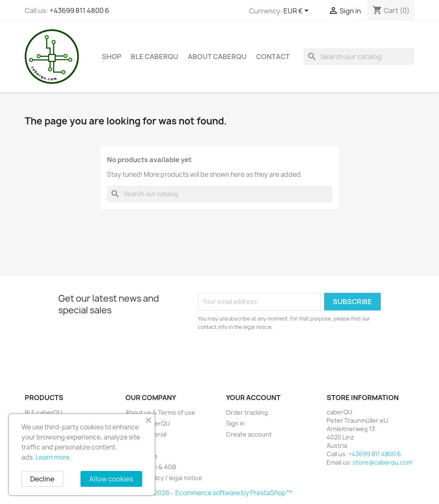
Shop (112, 57)
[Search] (359, 57)
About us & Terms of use (160, 412)
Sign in (235, 423)
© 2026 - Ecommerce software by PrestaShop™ (219, 493)
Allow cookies (111, 479)
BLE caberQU (155, 57)
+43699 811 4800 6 (79, 10)
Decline (42, 479)
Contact (273, 57)
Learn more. (53, 457)
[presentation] (268, 354)
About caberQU (217, 57)
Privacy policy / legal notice (164, 478)
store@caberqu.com (382, 462)
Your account (253, 398)
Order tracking (247, 412)
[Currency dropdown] (297, 11)
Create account (249, 434)
